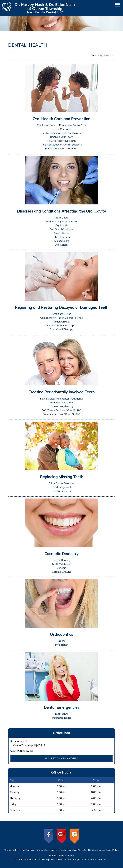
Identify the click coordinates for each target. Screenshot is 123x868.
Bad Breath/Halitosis (61, 229)
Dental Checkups (61, 129)
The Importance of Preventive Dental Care (62, 125)
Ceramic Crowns (61, 572)
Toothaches (61, 714)
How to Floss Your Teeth (61, 141)
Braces (61, 641)
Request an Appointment (62, 758)
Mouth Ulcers (62, 233)
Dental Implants (62, 491)
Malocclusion (62, 241)
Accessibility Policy (109, 850)
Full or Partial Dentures (61, 483)
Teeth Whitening (61, 564)
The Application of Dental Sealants (62, 145)
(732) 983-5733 (23, 751)
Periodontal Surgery (62, 402)
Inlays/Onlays (62, 322)
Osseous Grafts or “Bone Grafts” (61, 414)
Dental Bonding (62, 560)
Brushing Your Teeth (62, 137)
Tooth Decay (61, 218)
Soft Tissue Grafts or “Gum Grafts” (61, 410)
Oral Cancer (61, 245)
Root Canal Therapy (62, 329)
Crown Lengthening (61, 406)
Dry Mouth (61, 225)
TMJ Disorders (61, 237)
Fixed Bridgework (62, 487)
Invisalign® (61, 645)
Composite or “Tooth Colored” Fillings (61, 318)
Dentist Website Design (62, 856)
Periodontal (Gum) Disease (61, 221)
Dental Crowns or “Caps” (62, 325)
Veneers (62, 568)
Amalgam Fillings (62, 314)
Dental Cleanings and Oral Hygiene (61, 133)
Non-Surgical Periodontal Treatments (61, 399)
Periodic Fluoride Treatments (61, 148)
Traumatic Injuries (61, 718)
